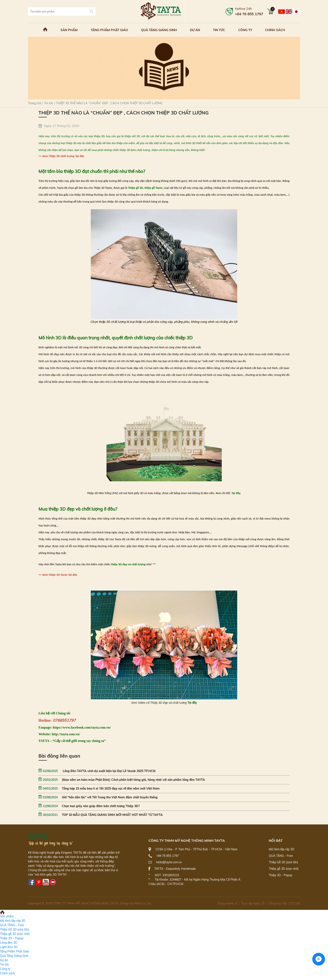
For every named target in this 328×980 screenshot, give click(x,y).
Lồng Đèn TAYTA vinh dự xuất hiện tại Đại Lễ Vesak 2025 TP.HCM (97, 771)
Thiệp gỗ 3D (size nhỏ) (284, 869)
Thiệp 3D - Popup (281, 875)
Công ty (245, 30)
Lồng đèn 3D (9, 943)
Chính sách (275, 30)
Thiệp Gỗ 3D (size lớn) (283, 862)
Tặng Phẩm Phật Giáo (109, 30)
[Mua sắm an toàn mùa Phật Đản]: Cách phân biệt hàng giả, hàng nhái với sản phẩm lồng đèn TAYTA (122, 780)
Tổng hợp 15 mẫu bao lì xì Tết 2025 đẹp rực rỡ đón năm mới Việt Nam (99, 789)
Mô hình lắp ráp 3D (281, 849)
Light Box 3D (9, 947)
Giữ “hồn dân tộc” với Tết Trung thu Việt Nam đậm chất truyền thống (98, 797)
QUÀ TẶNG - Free (281, 856)
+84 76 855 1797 (249, 14)
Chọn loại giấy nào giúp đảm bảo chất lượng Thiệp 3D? (89, 806)
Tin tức (219, 30)
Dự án (195, 30)
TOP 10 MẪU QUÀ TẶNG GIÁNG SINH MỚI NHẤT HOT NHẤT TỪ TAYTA (101, 815)
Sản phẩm (69, 30)
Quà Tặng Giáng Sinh (159, 30)
